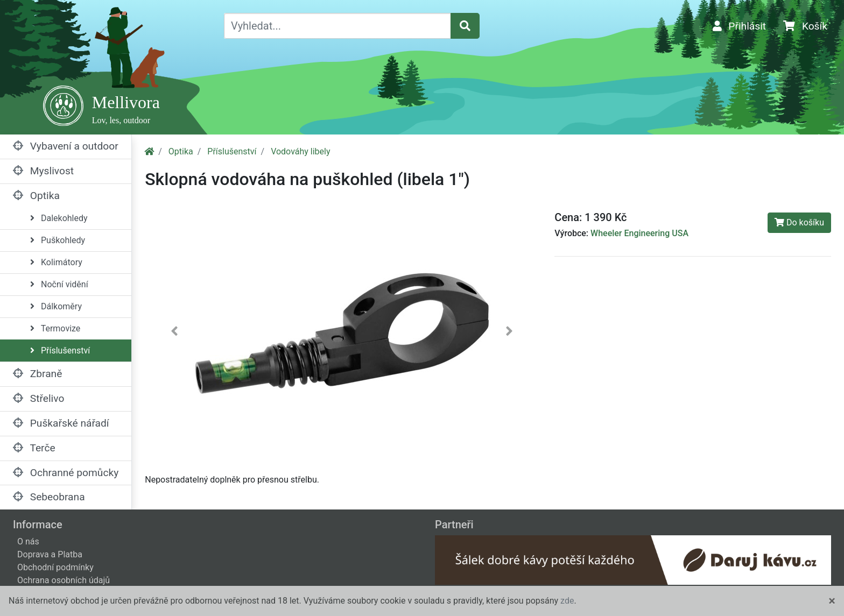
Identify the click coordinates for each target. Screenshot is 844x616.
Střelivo (38, 398)
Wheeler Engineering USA (639, 233)
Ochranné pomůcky (66, 473)
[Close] (832, 601)
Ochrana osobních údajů (64, 580)
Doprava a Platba (50, 554)
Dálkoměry (56, 306)
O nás (28, 541)
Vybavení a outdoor (66, 146)
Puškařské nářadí (61, 423)
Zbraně (37, 374)
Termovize (55, 328)
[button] (174, 333)
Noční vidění (59, 284)
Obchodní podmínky (55, 567)
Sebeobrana (49, 497)
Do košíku (799, 222)
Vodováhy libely (300, 151)
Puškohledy (58, 240)
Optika (36, 196)
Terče (34, 448)
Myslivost (43, 171)
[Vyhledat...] (337, 26)
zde (567, 601)
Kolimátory (56, 262)
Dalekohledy (59, 218)
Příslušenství (60, 351)
